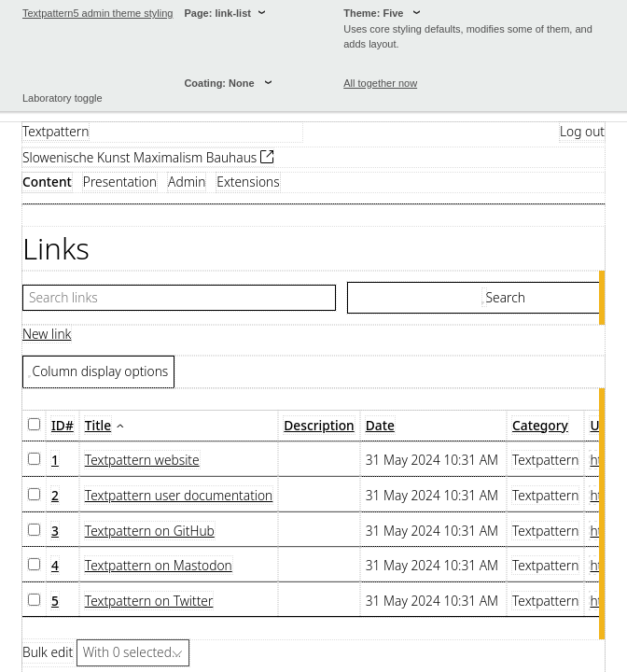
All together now (380, 83)
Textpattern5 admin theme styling (98, 13)
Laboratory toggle (63, 98)
